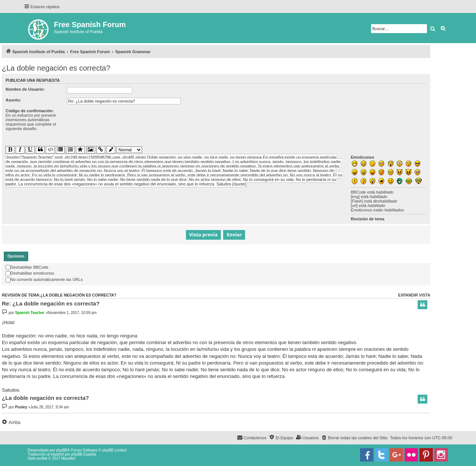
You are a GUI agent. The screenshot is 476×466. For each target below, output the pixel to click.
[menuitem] (354, 438)
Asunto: (13, 100)
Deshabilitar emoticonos (30, 273)
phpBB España (83, 454)
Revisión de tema (367, 219)
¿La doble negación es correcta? (56, 68)
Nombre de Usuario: (25, 89)
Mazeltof (68, 458)
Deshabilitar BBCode (27, 267)
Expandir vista (414, 295)
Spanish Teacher (30, 313)
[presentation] (123, 123)
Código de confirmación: (30, 111)
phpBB (62, 450)
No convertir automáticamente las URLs (44, 279)
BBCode (358, 192)
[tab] (16, 256)
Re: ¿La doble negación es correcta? (51, 303)
